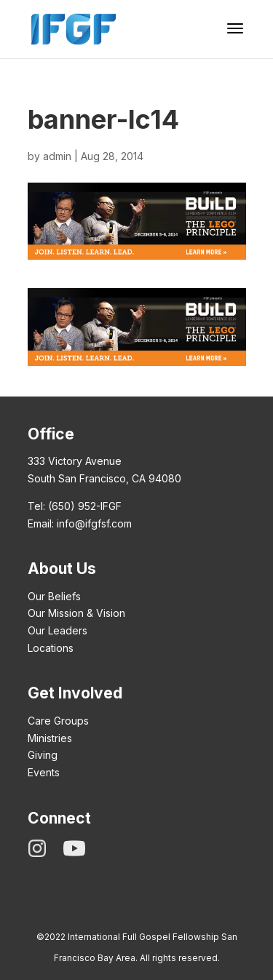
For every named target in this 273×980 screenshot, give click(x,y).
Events (44, 772)
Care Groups (58, 721)
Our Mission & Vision (76, 613)
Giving (43, 755)
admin (57, 156)
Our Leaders (58, 630)
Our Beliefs (54, 596)
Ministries (50, 738)
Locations (51, 648)
